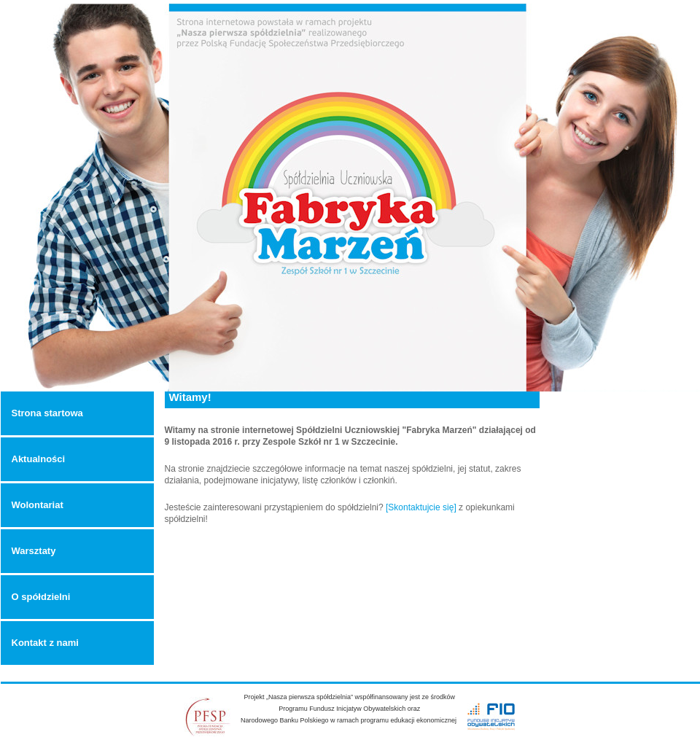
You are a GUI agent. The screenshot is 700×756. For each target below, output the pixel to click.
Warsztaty (34, 551)
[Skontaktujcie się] (421, 507)
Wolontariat (38, 505)
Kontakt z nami (45, 643)
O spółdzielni (41, 597)
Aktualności (39, 459)
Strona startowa (47, 413)
